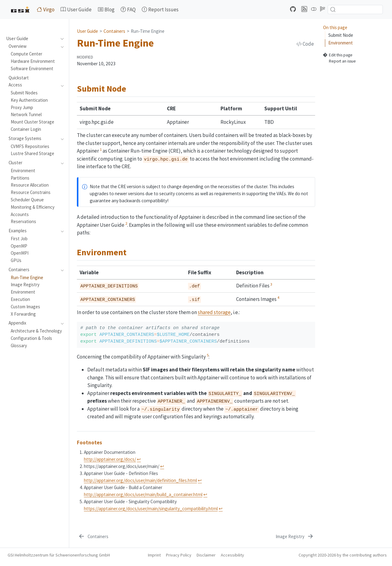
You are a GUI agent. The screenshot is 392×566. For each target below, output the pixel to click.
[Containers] (93, 537)
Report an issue (339, 61)
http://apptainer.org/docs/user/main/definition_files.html (140, 480)
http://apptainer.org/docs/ (110, 459)
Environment (341, 43)
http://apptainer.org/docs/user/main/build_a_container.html (143, 494)
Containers (114, 31)
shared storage (214, 312)
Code (305, 44)
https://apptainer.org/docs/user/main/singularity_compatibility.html (151, 509)
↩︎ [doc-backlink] (139, 459)
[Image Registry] (295, 537)
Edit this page (338, 55)
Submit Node (341, 35)
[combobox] (355, 9)
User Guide (87, 31)
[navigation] (60, 39)
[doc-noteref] (101, 151)
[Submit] (333, 9)
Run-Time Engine (148, 31)
